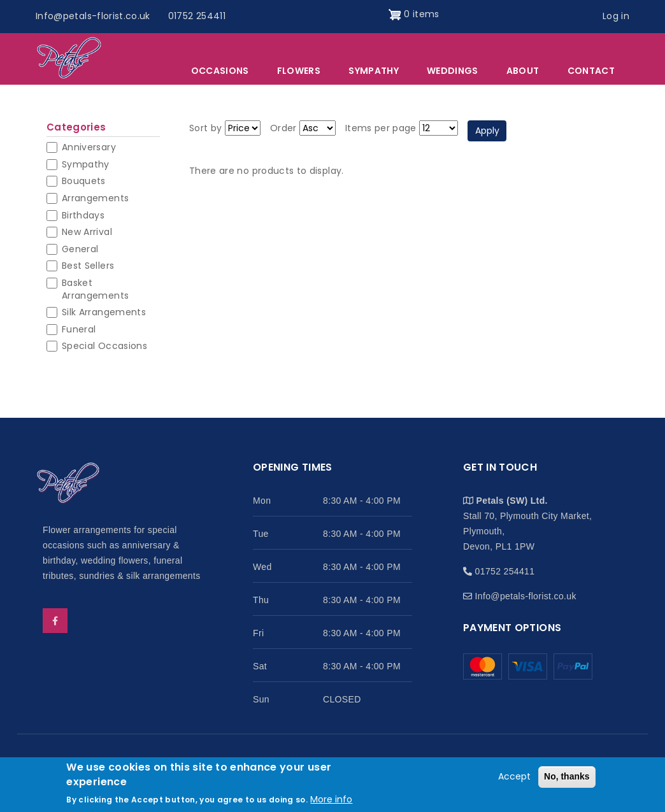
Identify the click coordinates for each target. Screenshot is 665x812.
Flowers (299, 71)
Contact (591, 71)
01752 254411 (197, 16)
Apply (487, 131)
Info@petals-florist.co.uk (93, 16)
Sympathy (374, 71)
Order (283, 128)
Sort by (205, 128)
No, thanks (567, 782)
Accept (514, 782)
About (523, 71)
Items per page (381, 128)
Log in (616, 16)
